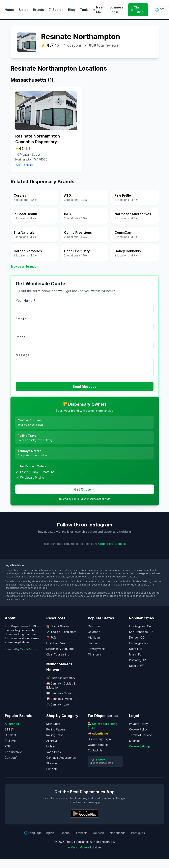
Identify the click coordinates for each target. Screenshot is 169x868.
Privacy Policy (138, 724)
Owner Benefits (98, 745)
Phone (21, 337)
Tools (84, 10)
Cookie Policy (138, 729)
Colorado (94, 632)
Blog (72, 10)
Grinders (52, 769)
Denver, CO (137, 637)
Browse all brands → (25, 266)
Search (56, 10)
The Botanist (13, 752)
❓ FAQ (51, 637)
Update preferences (112, 544)
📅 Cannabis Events (59, 699)
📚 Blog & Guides (58, 626)
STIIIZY (9, 729)
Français (82, 833)
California (94, 626)
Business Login (116, 10)
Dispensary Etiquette (60, 649)
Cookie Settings (140, 746)
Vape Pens (54, 752)
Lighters (52, 746)
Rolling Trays (55, 735)
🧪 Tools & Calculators (61, 632)
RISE (8, 746)
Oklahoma (94, 654)
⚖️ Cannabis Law (58, 704)
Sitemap (134, 741)
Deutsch (98, 833)
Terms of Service (141, 735)
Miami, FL (135, 654)
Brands (38, 10)
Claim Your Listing (58, 654)
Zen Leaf (11, 758)
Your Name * (25, 301)
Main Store (53, 724)
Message (23, 355)
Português (138, 833)
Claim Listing (137, 10)
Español (65, 833)
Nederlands (118, 833)
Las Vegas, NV (139, 643)
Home (9, 10)
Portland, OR (137, 660)
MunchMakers (28, 649)
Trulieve (10, 741)
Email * (21, 319)
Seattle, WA (137, 666)
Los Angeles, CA (140, 626)
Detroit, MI (136, 649)
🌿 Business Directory (61, 678)
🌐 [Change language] (161, 10)
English (49, 833)
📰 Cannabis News (59, 693)
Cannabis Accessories (61, 758)
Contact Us (95, 750)
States (23, 10)
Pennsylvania (97, 649)
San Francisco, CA (141, 632)
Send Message (85, 387)
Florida (92, 643)
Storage (52, 763)
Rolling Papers (56, 729)
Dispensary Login (99, 739)
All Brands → (14, 724)
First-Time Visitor (57, 643)
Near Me (98, 10)
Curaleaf (10, 735)
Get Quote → (84, 489)
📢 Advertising (98, 733)
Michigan (94, 637)
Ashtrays (52, 741)
